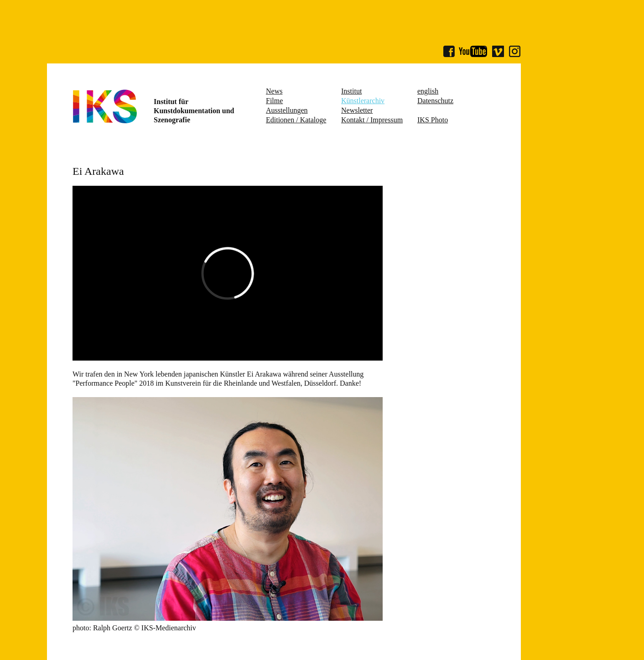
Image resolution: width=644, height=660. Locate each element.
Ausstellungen (287, 110)
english (428, 91)
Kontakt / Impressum (372, 120)
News (274, 91)
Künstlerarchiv (363, 101)
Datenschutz (435, 101)
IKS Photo (433, 120)
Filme (274, 101)
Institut (351, 91)
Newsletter (357, 110)
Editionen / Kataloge (296, 120)
